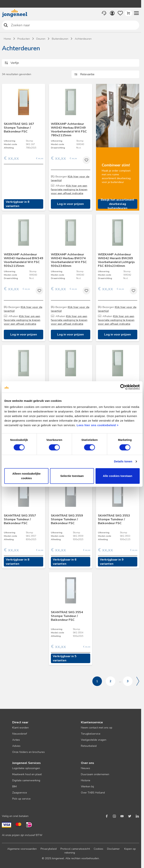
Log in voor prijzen (70, 204)
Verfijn (15, 63)
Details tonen (123, 461)
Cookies (98, 849)
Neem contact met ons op (97, 728)
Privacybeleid (49, 849)
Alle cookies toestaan (118, 476)
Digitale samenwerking (26, 780)
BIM (14, 787)
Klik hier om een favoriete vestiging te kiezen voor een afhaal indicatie (69, 190)
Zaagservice (20, 793)
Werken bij (87, 787)
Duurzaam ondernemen (95, 774)
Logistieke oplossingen (26, 768)
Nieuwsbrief (20, 734)
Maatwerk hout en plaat (27, 774)
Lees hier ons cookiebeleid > (98, 425)
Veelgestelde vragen (94, 740)
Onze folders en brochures (28, 752)
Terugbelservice (91, 734)
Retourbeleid (89, 746)
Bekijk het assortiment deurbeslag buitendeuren (118, 204)
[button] (136, 13)
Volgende (138, 681)
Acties (16, 740)
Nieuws (85, 768)
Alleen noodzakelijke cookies (27, 476)
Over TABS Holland (93, 793)
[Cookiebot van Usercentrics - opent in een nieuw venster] (123, 387)
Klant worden (20, 728)
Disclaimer (113, 849)
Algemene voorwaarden (22, 849)
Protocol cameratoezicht (75, 849)
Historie (86, 780)
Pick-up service (21, 799)
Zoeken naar (6, 25)
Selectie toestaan (72, 476)
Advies (16, 746)
